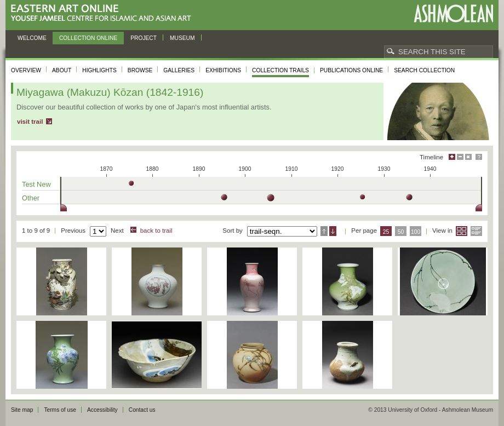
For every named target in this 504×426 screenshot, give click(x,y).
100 (416, 232)
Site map (22, 410)
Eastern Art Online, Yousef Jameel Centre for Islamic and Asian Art (104, 13)
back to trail (156, 231)
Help (479, 157)
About (62, 70)
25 (386, 232)
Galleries (179, 70)
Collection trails (280, 70)
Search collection (424, 70)
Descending (333, 231)
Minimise (460, 157)
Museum (182, 38)
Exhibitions (223, 70)
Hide (468, 157)
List (476, 231)
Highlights (99, 70)
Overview (26, 70)
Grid (462, 231)
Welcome (32, 38)
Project (144, 38)
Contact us (142, 410)
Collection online (88, 38)
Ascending (324, 231)
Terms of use (60, 410)
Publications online (351, 70)
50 (401, 232)
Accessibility (102, 410)
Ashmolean (453, 13)
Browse (140, 70)
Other (31, 198)
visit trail (30, 122)
